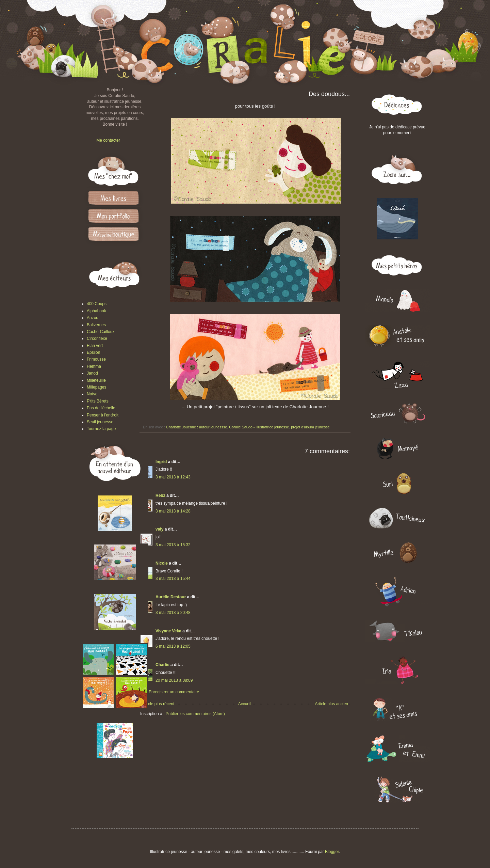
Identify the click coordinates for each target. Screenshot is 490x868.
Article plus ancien (332, 704)
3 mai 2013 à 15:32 (173, 545)
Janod (92, 373)
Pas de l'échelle (101, 408)
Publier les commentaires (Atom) (195, 714)
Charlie (162, 665)
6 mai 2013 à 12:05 (173, 646)
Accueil (245, 704)
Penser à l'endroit (103, 415)
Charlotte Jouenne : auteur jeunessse (197, 427)
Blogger (332, 852)
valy (159, 529)
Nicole (162, 563)
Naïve (92, 394)
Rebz (160, 495)
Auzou (93, 318)
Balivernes (96, 325)
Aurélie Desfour (171, 597)
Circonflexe (97, 338)
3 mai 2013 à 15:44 (173, 579)
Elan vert (95, 346)
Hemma (94, 366)
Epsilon (93, 352)
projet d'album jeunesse (310, 427)
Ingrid (161, 462)
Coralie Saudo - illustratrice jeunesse (259, 427)
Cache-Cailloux (101, 332)
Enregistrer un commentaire (174, 692)
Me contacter (108, 140)
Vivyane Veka (168, 631)
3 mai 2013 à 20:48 (173, 613)
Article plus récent (158, 704)
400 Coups (97, 304)
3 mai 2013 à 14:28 (173, 511)
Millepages (96, 387)
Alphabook (96, 311)
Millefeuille (96, 380)
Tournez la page (101, 429)
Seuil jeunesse (100, 422)
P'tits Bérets (98, 401)
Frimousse (96, 359)
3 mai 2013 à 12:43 (173, 477)
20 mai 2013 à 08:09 (174, 680)
